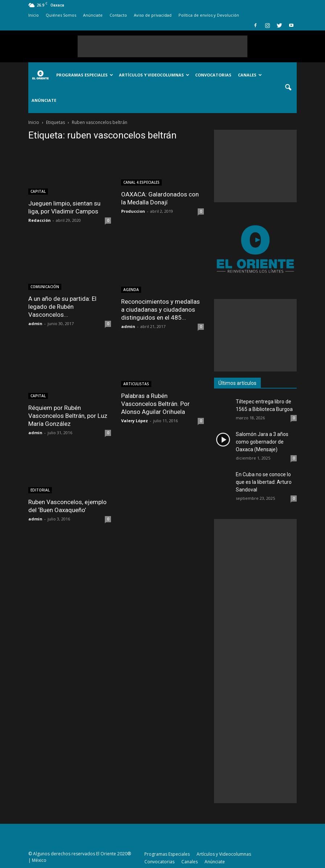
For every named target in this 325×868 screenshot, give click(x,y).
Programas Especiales (85, 75)
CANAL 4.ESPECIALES (141, 182)
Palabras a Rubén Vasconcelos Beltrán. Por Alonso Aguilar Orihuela (155, 404)
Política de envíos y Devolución (209, 15)
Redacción (40, 220)
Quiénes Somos (61, 15)
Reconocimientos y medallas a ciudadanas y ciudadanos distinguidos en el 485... (161, 310)
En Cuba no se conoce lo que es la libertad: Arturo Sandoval (264, 482)
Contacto (118, 15)
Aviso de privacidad (153, 15)
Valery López (135, 421)
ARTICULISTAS (136, 384)
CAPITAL (38, 191)
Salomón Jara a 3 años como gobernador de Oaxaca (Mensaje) (262, 442)
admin (35, 323)
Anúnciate (93, 15)
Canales (250, 75)
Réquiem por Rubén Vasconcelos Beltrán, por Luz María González (68, 416)
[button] (288, 88)
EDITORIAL (40, 490)
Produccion (133, 211)
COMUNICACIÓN (45, 287)
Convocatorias (213, 75)
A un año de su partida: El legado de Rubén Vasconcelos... (62, 307)
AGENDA (131, 290)
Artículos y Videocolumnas (154, 75)
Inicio (34, 15)
